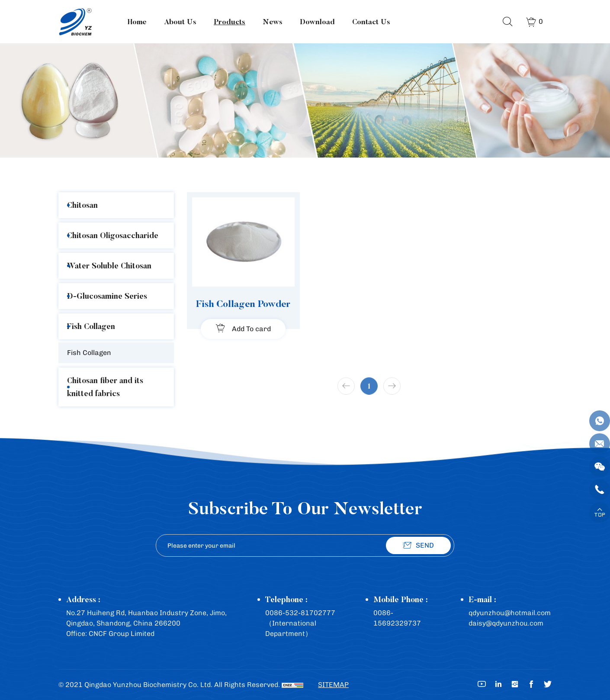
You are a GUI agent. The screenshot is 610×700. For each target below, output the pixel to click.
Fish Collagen (91, 326)
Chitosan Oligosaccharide (113, 235)
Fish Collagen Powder (243, 303)
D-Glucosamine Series (107, 296)
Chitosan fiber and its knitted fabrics (105, 387)
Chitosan (82, 205)
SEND (425, 545)
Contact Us (371, 22)
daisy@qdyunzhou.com (506, 623)
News (273, 22)
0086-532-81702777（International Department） (300, 623)
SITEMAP (333, 685)
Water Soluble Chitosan (109, 266)
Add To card (251, 329)
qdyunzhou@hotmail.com (510, 613)
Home (137, 22)
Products (230, 22)
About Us (180, 22)
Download (317, 22)
